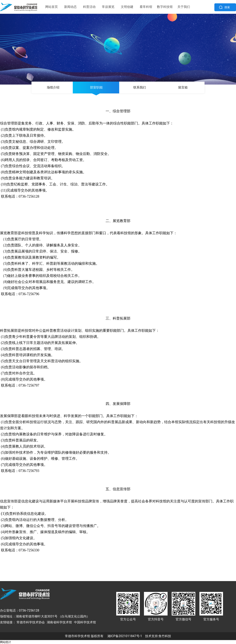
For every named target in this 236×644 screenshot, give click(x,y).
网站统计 (6, 642)
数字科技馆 (165, 7)
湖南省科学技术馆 (59, 622)
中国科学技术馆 (85, 622)
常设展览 (108, 7)
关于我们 (184, 7)
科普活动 (89, 7)
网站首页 (52, 7)
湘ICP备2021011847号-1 (125, 636)
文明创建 (127, 7)
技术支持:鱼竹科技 (158, 636)
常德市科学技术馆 (77, 636)
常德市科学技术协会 (31, 622)
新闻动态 (70, 7)
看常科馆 (146, 7)
